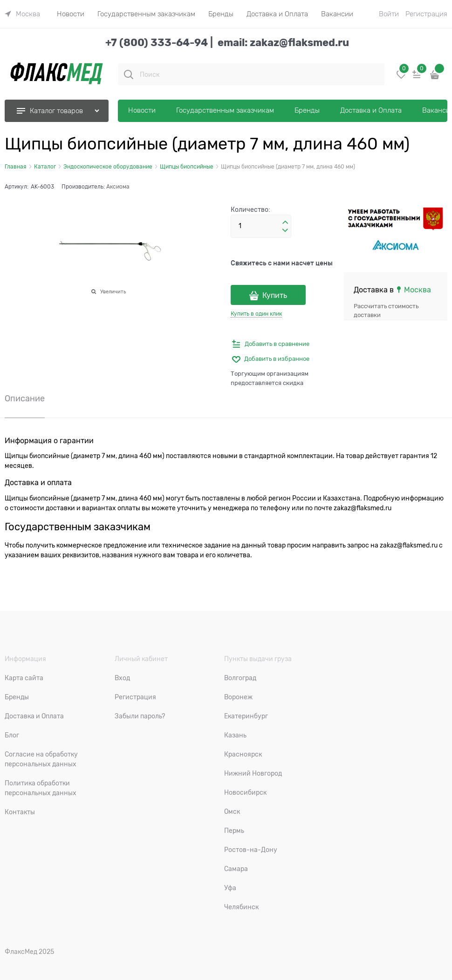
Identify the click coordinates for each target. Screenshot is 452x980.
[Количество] (261, 226)
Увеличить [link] (113, 291)
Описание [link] (25, 399)
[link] (22, 14)
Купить (275, 296)
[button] (285, 223)
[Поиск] (129, 74)
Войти (389, 14)
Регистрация (426, 14)
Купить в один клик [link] (256, 314)
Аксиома (118, 187)
